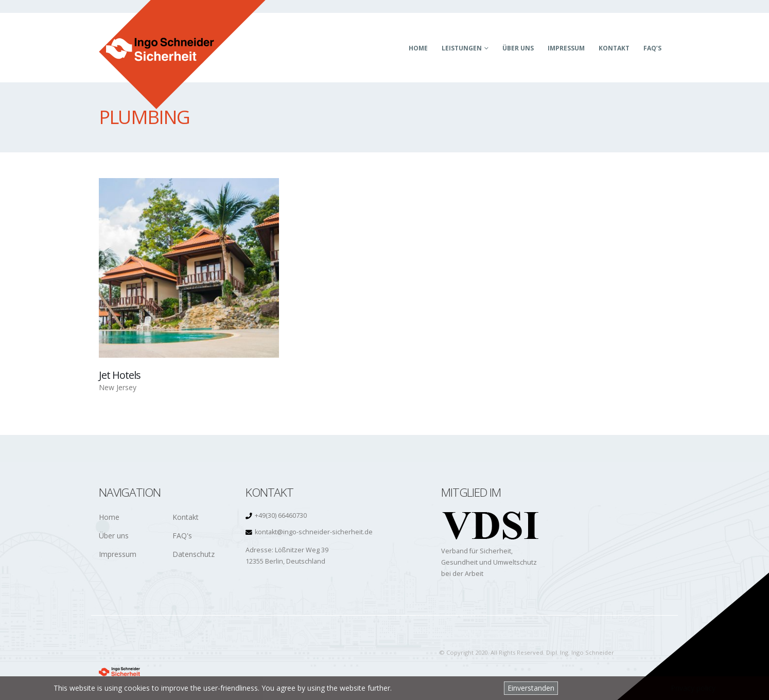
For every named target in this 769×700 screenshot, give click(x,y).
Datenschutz (194, 554)
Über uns (518, 48)
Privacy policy (693, 688)
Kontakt (614, 48)
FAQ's (182, 536)
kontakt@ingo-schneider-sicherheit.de (314, 532)
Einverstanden (531, 688)
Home (418, 48)
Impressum (566, 48)
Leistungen (462, 48)
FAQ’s (652, 48)
